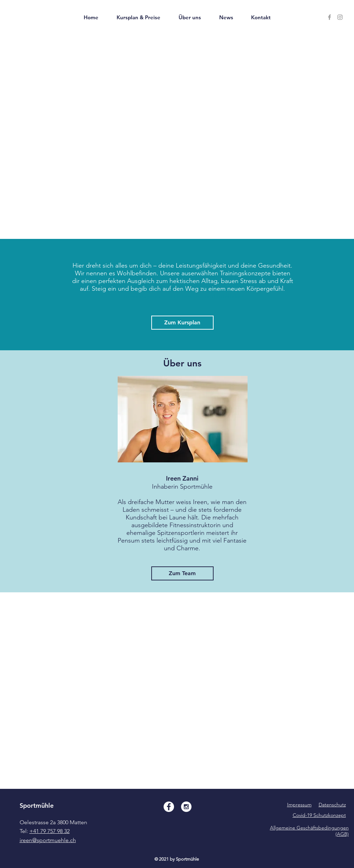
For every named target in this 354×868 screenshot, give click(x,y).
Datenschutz (332, 805)
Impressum (299, 805)
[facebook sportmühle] (329, 17)
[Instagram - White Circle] (186, 807)
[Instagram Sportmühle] (340, 17)
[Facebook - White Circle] (169, 807)
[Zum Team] (182, 573)
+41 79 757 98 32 (50, 831)
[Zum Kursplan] (182, 323)
